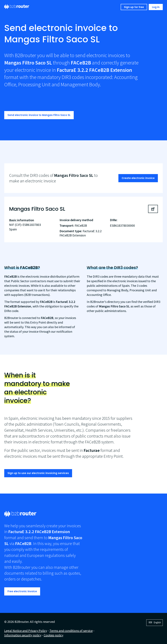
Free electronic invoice (22, 591)
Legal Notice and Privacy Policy (26, 631)
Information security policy (23, 635)
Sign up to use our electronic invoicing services (38, 473)
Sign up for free (134, 7)
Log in (156, 7)
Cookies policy (53, 635)
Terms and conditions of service (71, 631)
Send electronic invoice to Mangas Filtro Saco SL (39, 115)
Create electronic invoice (138, 178)
